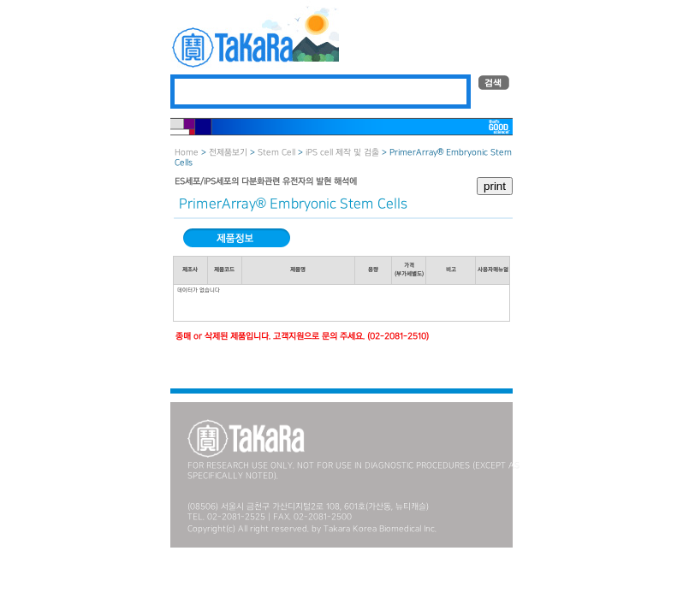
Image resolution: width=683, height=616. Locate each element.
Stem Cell (276, 153)
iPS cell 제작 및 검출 (342, 153)
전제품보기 (228, 153)
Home (187, 153)
